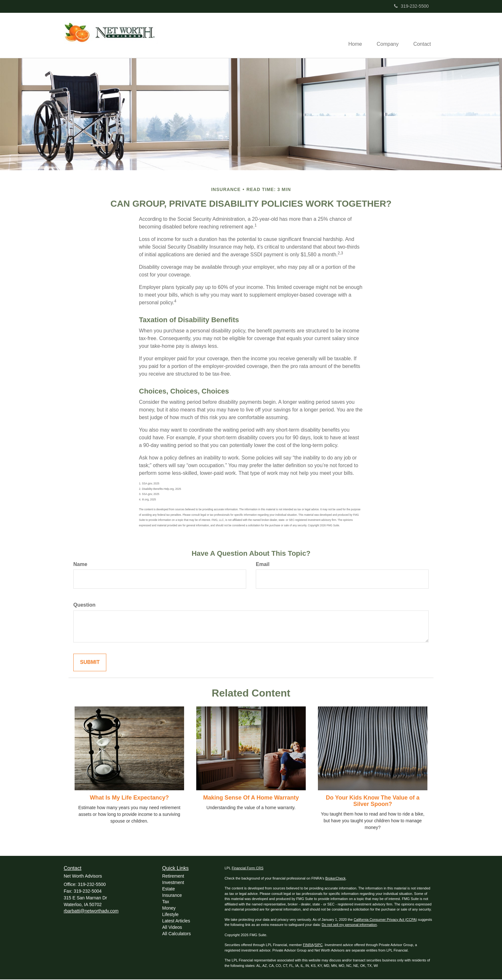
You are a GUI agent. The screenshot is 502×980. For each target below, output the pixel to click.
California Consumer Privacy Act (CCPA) (385, 920)
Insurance (172, 896)
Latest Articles (176, 921)
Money (169, 908)
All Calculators (177, 934)
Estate (169, 889)
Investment (173, 883)
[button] (385, 36)
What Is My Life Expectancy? (129, 798)
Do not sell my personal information (349, 925)
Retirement (173, 876)
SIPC (319, 945)
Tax (166, 902)
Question (84, 606)
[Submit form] (90, 663)
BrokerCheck (336, 879)
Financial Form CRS (248, 869)
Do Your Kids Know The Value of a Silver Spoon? (373, 801)
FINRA (308, 945)
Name (80, 565)
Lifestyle (170, 915)
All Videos (172, 928)
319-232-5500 (411, 6)
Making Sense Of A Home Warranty (251, 798)
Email (263, 565)
